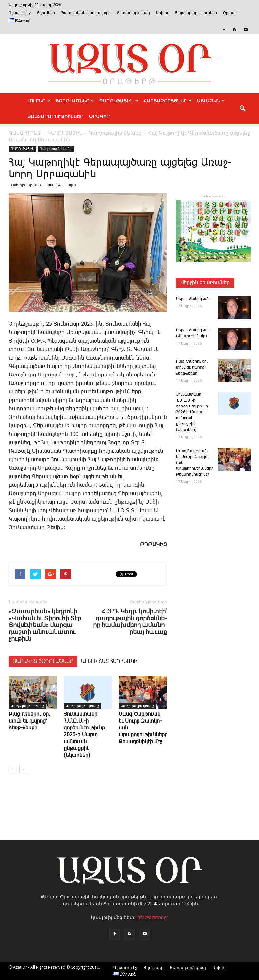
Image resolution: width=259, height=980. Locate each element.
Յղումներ (46, 13)
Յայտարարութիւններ (196, 13)
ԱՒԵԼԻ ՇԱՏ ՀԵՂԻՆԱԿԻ (109, 661)
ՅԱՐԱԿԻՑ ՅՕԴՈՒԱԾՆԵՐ (43, 661)
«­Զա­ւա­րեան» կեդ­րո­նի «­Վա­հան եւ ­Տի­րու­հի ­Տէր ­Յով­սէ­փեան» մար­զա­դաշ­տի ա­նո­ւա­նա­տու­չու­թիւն (45, 625)
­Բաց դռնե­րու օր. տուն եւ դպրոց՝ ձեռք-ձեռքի (30, 721)
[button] (243, 109)
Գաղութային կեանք (56, 149)
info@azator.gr (152, 917)
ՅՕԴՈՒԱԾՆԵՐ (75, 101)
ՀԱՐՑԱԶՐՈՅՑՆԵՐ (168, 101)
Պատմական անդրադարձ (86, 13)
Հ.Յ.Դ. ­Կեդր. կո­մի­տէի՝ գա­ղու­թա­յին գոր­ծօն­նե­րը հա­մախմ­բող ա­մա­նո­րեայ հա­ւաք (130, 621)
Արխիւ (162, 13)
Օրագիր (231, 13)
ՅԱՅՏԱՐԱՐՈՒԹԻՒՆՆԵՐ (55, 116)
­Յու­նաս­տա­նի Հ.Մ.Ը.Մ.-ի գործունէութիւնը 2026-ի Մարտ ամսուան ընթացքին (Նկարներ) (84, 735)
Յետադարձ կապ (133, 13)
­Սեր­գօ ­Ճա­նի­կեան (193, 299)
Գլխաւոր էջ (20, 13)
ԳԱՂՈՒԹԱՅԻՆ (119, 101)
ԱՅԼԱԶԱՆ (211, 101)
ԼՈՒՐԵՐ (39, 101)
